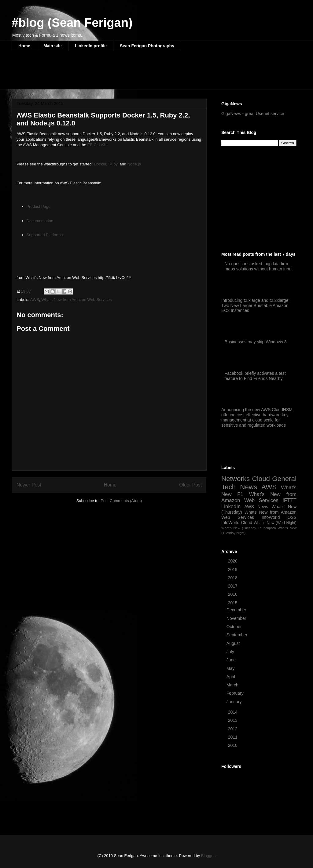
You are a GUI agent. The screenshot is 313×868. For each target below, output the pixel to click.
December (237, 610)
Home (24, 46)
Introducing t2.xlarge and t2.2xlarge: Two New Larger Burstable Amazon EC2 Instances (255, 306)
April (231, 677)
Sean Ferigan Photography (147, 46)
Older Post (190, 485)
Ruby (113, 164)
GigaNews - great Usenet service (253, 114)
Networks (236, 479)
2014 (233, 712)
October (235, 627)
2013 (233, 720)
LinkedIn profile (91, 46)
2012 (233, 729)
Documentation (40, 221)
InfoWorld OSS (279, 517)
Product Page (39, 206)
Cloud (261, 479)
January (235, 702)
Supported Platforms (45, 235)
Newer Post (29, 485)
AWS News (256, 507)
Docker (100, 164)
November (237, 618)
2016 (233, 594)
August (234, 643)
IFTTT (289, 500)
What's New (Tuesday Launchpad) (249, 528)
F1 (240, 494)
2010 (233, 745)
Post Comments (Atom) (121, 501)
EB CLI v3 (96, 145)
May (231, 668)
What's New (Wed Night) (275, 523)
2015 (233, 603)
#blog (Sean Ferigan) (72, 23)
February (236, 693)
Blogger (208, 856)
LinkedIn (231, 506)
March (233, 685)
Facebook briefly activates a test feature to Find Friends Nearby (255, 376)
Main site (53, 46)
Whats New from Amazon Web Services (76, 300)
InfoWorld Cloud (237, 523)
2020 (233, 561)
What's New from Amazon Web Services (259, 497)
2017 (233, 586)
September (238, 635)
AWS (35, 300)
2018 (233, 578)
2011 (233, 737)
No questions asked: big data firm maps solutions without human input (259, 266)
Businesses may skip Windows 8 (256, 342)
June (232, 660)
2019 (233, 570)
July (231, 652)
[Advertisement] (123, 74)
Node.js (134, 164)
